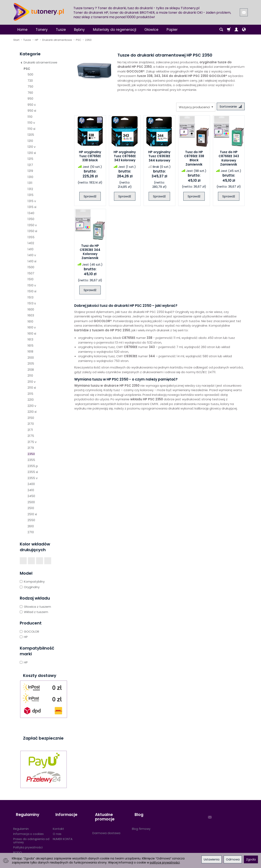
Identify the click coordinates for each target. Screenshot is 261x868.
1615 (30, 346)
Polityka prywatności (28, 841)
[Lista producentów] (193, 107)
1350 (31, 219)
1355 (31, 237)
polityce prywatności (165, 862)
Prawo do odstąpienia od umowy (31, 834)
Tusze (61, 30)
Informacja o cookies (28, 827)
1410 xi (32, 261)
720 (30, 81)
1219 (30, 171)
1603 (31, 315)
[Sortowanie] (229, 107)
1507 (31, 273)
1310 (30, 177)
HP (24, 637)
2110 (30, 376)
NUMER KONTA (63, 832)
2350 (31, 454)
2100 (31, 358)
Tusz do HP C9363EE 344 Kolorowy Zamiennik (90, 253)
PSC (27, 69)
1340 (31, 213)
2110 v (32, 382)
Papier (172, 30)
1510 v (32, 285)
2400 (31, 484)
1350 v (32, 225)
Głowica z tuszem (35, 607)
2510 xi (32, 514)
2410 (31, 490)
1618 (30, 351)
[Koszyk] (229, 30)
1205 (31, 135)
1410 (30, 249)
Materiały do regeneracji (115, 30)
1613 (30, 339)
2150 (31, 418)
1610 (30, 321)
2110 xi (32, 388)
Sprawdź (90, 198)
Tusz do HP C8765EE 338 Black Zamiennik (194, 159)
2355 (31, 460)
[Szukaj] (221, 30)
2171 (30, 430)
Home (22, 30)
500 (30, 74)
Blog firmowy (141, 822)
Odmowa (233, 859)
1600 (31, 309)
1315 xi (32, 207)
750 (30, 86)
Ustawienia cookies (27, 851)
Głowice (151, 30)
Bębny (79, 30)
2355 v (33, 478)
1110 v (31, 123)
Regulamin (21, 822)
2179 (31, 448)
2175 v (32, 442)
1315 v (32, 201)
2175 (31, 436)
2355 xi (33, 472)
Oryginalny (30, 587)
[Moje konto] (236, 30)
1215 (30, 159)
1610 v (32, 327)
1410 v (32, 255)
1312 (30, 189)
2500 (31, 502)
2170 (31, 424)
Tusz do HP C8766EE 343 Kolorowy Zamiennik (229, 159)
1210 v (32, 147)
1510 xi (32, 291)
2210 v (32, 406)
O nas (57, 827)
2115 (30, 394)
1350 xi (32, 231)
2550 (31, 520)
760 (30, 93)
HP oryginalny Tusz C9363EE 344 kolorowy (159, 157)
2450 (31, 496)
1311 (30, 183)
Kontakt (58, 822)
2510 (31, 508)
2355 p (33, 466)
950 (30, 98)
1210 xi (32, 153)
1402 (31, 243)
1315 (30, 195)
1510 (30, 279)
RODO (18, 846)
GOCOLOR (29, 632)
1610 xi (32, 333)
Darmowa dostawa (106, 827)
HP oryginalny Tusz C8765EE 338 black (90, 157)
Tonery (42, 30)
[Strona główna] (39, 12)
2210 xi (32, 412)
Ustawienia (212, 859)
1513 (30, 297)
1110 (30, 117)
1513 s (32, 303)
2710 (31, 532)
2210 (31, 400)
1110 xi (31, 129)
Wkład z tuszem (34, 612)
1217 (30, 165)
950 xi (32, 111)
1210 (30, 141)
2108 (31, 370)
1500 (31, 267)
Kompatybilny (32, 581)
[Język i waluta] (244, 30)
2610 (31, 526)
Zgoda (251, 859)
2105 (31, 363)
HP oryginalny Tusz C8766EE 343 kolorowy (125, 157)
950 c (32, 105)
